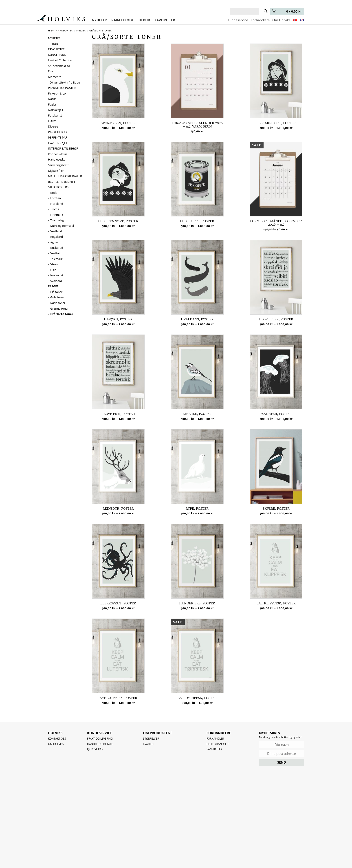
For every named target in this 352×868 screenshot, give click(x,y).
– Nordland (56, 204)
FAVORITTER (165, 20)
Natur (52, 99)
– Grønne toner (58, 308)
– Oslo (52, 270)
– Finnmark (56, 215)
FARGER (53, 286)
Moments (55, 77)
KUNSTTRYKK (57, 55)
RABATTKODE (122, 20)
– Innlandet (56, 275)
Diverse (53, 126)
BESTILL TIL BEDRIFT (62, 182)
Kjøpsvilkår (95, 749)
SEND (282, 762)
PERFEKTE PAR (58, 137)
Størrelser (151, 739)
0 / (287, 11)
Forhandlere (260, 20)
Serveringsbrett (58, 165)
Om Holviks (281, 20)
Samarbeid (214, 749)
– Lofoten (54, 198)
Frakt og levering (100, 739)
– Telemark (55, 259)
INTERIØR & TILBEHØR (63, 148)
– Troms (53, 209)
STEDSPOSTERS (58, 187)
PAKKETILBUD (57, 132)
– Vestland (55, 231)
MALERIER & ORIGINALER (65, 176)
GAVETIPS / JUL (58, 143)
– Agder (53, 242)
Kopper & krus (58, 154)
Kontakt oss (57, 739)
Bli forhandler (217, 744)
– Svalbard (55, 281)
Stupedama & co (59, 66)
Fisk (51, 71)
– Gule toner (56, 297)
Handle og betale (100, 744)
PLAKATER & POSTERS (63, 88)
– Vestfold (55, 253)
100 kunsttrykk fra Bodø (64, 82)
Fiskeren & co (57, 93)
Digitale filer (56, 171)
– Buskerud (56, 248)
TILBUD (144, 20)
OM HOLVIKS (56, 744)
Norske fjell (55, 110)
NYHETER (99, 20)
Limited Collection (60, 60)
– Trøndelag (56, 220)
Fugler (52, 104)
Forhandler (215, 739)
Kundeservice (238, 20)
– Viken (53, 264)
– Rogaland (55, 237)
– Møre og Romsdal (61, 226)
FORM (52, 121)
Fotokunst (55, 115)
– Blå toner (55, 292)
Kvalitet (149, 744)
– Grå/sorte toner (61, 314)
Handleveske (57, 159)
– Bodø (53, 193)
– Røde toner (57, 303)
